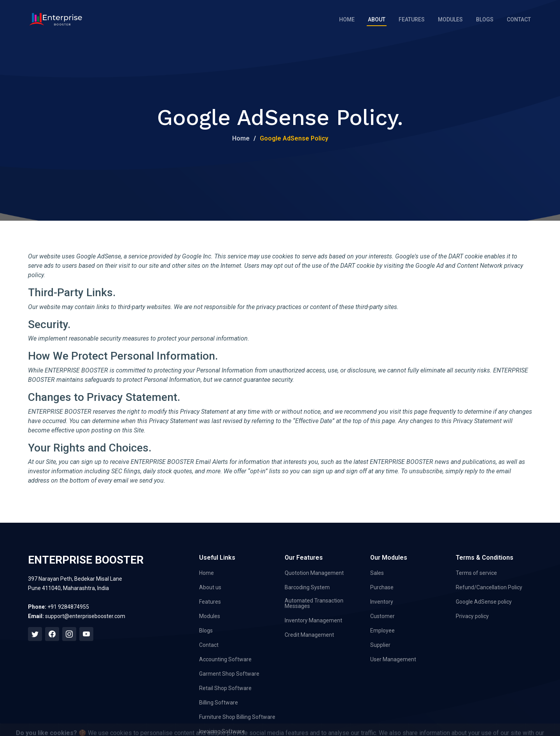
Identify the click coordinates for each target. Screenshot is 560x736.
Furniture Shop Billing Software (237, 717)
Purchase (382, 587)
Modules (450, 19)
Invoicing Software (222, 731)
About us (210, 587)
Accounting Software (225, 659)
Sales (377, 573)
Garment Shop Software (229, 674)
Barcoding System (307, 587)
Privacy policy (472, 616)
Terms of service (476, 573)
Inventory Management (313, 620)
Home (347, 19)
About (377, 19)
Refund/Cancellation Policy (489, 587)
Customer (382, 616)
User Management (393, 659)
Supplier (380, 645)
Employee (382, 631)
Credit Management (309, 635)
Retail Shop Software (225, 688)
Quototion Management (314, 573)
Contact (519, 19)
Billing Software (219, 703)
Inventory (382, 602)
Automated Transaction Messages (314, 603)
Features (412, 19)
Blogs (485, 19)
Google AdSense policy (484, 602)
